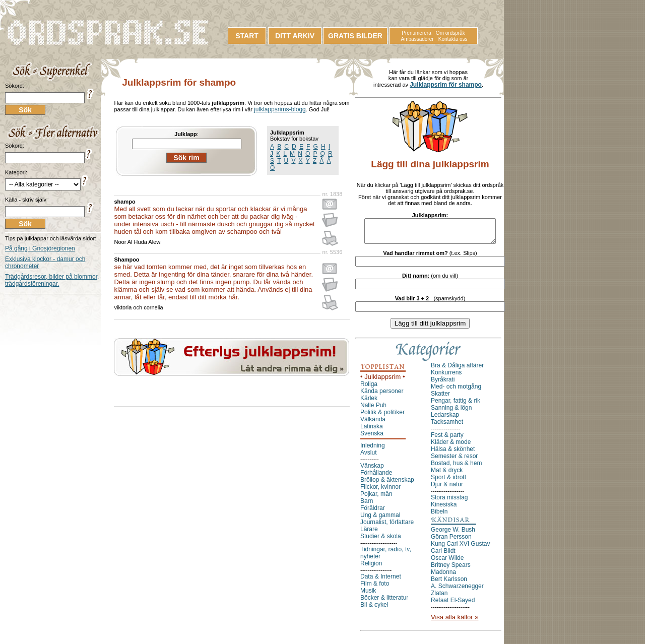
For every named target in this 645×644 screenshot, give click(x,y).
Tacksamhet (447, 426)
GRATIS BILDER (355, 36)
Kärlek (369, 403)
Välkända (373, 424)
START (247, 36)
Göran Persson (451, 541)
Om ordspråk (450, 33)
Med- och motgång (456, 391)
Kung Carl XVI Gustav (460, 548)
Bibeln (439, 516)
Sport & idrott (448, 482)
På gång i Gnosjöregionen (40, 248)
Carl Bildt (443, 555)
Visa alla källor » (455, 622)
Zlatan (439, 598)
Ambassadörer (417, 39)
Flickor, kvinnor (380, 491)
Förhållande (376, 477)
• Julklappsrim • (383, 381)
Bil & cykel (374, 609)
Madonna (443, 576)
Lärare (369, 534)
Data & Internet (381, 581)
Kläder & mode (451, 446)
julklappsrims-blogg (280, 109)
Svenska (372, 438)
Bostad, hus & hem (456, 468)
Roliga (369, 389)
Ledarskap (445, 419)
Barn (367, 505)
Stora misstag (449, 502)
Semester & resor (454, 461)
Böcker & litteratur (384, 602)
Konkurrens (446, 377)
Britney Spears (451, 569)
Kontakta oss (453, 39)
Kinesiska (444, 509)
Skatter (440, 398)
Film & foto (375, 588)
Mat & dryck (447, 475)
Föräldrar (373, 512)
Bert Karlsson (449, 584)
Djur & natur (447, 489)
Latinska (372, 431)
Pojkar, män (376, 498)
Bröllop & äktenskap (387, 484)
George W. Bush (453, 534)
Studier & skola (381, 541)
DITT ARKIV (295, 36)
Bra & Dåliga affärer (457, 370)
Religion (371, 568)
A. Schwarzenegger (457, 591)
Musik (368, 595)
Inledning (373, 450)
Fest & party (447, 439)
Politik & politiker (382, 417)
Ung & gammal (380, 520)
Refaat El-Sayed (453, 605)
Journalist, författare (387, 527)
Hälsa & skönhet (453, 454)
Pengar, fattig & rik (456, 405)
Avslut (368, 457)
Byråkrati (443, 384)
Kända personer (382, 396)
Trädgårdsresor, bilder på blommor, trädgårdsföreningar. (52, 280)
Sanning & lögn (451, 412)
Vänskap (372, 470)
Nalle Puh (373, 410)
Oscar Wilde (447, 562)
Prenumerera (416, 33)
